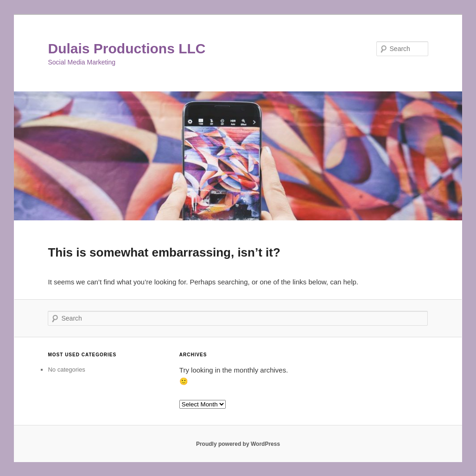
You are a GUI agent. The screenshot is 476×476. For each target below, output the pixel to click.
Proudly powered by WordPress (238, 444)
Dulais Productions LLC (127, 48)
